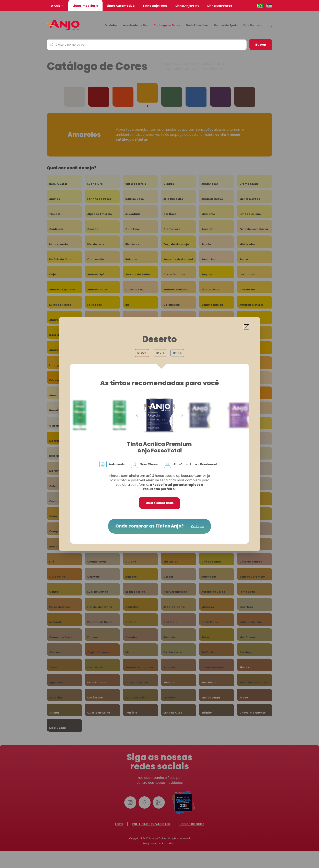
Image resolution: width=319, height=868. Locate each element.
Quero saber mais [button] (160, 503)
